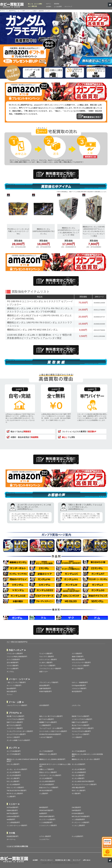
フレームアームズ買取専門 (80, 734)
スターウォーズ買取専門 (47, 666)
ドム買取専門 (11, 797)
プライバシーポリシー (46, 860)
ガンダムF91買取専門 (14, 775)
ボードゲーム (11, 839)
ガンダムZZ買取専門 (78, 764)
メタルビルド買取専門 (79, 688)
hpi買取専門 (43, 813)
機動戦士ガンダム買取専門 (48, 754)
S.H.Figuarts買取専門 (79, 685)
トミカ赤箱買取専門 (46, 822)
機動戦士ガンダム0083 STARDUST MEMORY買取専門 (22, 760)
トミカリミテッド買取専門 (48, 825)
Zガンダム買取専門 (13, 764)
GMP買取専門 (76, 810)
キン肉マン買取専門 (46, 663)
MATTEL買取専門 (12, 813)
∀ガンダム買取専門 (13, 781)
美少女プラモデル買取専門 (80, 725)
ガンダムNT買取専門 (14, 772)
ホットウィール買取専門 (47, 819)
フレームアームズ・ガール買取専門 (51, 728)
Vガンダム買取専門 (78, 775)
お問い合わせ (87, 860)
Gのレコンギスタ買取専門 (15, 788)
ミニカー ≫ (14, 804)
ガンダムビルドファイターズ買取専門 (84, 785)
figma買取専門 (11, 688)
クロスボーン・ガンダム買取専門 (50, 775)
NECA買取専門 (12, 691)
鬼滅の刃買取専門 (78, 657)
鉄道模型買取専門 (13, 836)
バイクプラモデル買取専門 (15, 719)
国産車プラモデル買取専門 (80, 716)
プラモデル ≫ (15, 713)
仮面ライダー (44, 672)
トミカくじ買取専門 (78, 825)
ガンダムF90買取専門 (79, 772)
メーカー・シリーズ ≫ (19, 679)
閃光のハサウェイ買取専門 (48, 772)
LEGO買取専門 (44, 705)
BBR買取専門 (44, 807)
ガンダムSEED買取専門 (47, 781)
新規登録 (57, 4)
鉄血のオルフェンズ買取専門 (49, 788)
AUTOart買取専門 (12, 807)
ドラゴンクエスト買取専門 (80, 666)
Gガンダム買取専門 (13, 778)
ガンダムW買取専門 (46, 778)
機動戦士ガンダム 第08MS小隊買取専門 (52, 759)
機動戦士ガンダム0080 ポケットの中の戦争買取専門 (87, 755)
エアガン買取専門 (45, 836)
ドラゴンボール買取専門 (15, 654)
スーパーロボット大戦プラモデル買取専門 (53, 731)
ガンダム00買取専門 (13, 785)
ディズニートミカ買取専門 (80, 822)
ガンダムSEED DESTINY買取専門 (83, 781)
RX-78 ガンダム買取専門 (15, 794)
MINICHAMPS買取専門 (47, 816)
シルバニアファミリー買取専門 (17, 705)
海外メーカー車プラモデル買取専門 (51, 716)
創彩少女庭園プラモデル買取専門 (83, 728)
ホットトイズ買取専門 (14, 685)
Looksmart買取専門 (13, 816)
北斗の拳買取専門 (13, 663)
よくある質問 (58, 7)
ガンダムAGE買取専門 (47, 785)
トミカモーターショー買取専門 (17, 825)
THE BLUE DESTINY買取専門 (17, 791)
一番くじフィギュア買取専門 (16, 682)
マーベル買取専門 (13, 669)
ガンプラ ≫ (14, 748)
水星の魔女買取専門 (78, 788)
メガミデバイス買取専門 (15, 728)
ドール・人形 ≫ (16, 702)
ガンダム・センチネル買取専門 (17, 769)
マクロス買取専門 (13, 666)
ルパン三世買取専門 (13, 660)
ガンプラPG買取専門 (14, 754)
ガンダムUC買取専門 (79, 769)
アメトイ (10, 694)
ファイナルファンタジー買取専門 (50, 669)
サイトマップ (68, 7)
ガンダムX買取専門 (78, 778)
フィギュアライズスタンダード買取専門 (20, 731)
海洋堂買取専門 (77, 691)
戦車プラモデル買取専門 (15, 722)
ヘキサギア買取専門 (46, 737)
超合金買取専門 (44, 685)
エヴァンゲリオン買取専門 (48, 660)
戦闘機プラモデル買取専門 (48, 722)
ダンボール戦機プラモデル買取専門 (18, 740)
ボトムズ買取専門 (78, 669)
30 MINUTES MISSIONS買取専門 (50, 734)
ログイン (49, 4)
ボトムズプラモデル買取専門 (16, 734)
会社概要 (35, 860)
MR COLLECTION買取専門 (81, 816)
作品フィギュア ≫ (17, 650)
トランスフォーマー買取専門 (81, 663)
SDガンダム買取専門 (79, 791)
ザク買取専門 (76, 794)
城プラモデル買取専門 (14, 725)
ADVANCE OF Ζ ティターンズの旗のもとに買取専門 (55, 765)
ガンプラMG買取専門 (79, 751)
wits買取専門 (11, 819)
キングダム (10, 672)
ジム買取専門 (44, 794)
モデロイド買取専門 (13, 737)
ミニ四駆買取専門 (45, 725)
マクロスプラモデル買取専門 (81, 731)
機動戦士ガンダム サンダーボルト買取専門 (86, 759)
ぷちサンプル (76, 705)
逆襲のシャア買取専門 (47, 769)
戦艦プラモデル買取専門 (80, 722)
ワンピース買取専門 (46, 654)
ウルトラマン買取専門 (47, 657)
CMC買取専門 (76, 807)
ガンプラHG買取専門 (14, 751)
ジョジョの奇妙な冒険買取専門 (17, 657)
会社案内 (49, 7)
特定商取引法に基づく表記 (63, 860)
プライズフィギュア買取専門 (49, 682)
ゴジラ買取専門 (77, 654)
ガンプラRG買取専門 (46, 751)
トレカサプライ (44, 839)
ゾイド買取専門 (77, 737)
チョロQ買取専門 (77, 836)
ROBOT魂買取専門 (46, 691)
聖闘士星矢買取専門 (78, 660)
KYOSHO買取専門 (78, 813)
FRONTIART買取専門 (46, 810)
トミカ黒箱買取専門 (78, 819)
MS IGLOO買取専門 (46, 791)
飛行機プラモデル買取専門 (15, 716)
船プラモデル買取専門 (47, 719)
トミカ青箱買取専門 (13, 822)
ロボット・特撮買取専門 (80, 682)
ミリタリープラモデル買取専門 (82, 719)
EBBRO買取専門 (12, 810)
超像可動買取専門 (45, 688)
